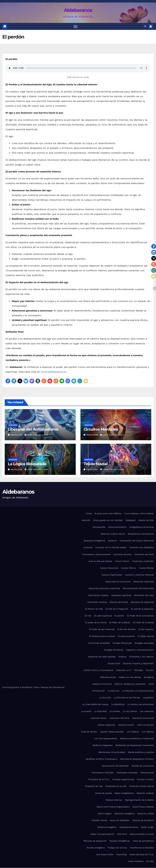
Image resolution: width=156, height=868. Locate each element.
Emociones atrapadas (99, 643)
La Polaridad (100, 711)
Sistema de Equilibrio (143, 821)
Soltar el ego (147, 827)
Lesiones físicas (99, 718)
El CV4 (88, 616)
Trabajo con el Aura (117, 848)
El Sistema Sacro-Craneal (102, 636)
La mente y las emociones (141, 705)
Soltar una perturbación (102, 834)
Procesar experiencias (123, 780)
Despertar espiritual (121, 595)
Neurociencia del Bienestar (115, 766)
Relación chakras (145, 793)
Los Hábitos (148, 732)
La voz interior (130, 711)
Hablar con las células (130, 677)
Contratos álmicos (122, 554)
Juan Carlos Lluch (36, 435)
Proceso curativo (145, 780)
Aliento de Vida (146, 520)
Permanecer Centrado (103, 773)
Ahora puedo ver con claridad (108, 520)
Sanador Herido (99, 821)
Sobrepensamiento (129, 827)
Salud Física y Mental (143, 807)
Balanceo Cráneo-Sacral (113, 534)
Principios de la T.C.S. (99, 780)
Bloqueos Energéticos (95, 541)
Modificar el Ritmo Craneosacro (102, 759)
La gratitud (148, 698)
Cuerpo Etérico (129, 568)
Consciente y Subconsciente (96, 554)
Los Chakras (133, 732)
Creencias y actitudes (143, 561)
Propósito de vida (94, 786)
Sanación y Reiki (146, 814)
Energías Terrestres (114, 650)
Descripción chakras (98, 595)
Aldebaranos (78, 10)
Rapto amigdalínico (124, 793)
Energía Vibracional (122, 643)
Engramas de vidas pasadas (102, 657)
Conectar (88, 548)
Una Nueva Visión (105, 855)
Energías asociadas (144, 643)
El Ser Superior (146, 629)
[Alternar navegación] (75, 26)
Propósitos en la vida (116, 786)
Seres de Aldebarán (120, 821)
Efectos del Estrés (119, 602)
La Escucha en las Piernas (127, 698)
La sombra (115, 711)
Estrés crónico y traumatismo (99, 670)
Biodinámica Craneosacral (141, 534)
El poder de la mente (96, 623)
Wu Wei (150, 861)
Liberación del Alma (119, 718)
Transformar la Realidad (142, 848)
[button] (145, 26)
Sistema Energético (107, 827)
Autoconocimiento (117, 527)
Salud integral (105, 814)
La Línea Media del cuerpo (95, 705)
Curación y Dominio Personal (139, 575)
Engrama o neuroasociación (140, 650)
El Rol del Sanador (127, 629)
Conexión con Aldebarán (141, 548)
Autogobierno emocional (141, 527)
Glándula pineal (108, 677)
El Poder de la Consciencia (140, 616)
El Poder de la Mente (120, 623)
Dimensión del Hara (144, 595)
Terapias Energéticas (120, 841)
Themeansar (59, 687)
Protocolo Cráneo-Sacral (141, 786)
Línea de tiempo (89, 732)
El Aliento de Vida (94, 609)
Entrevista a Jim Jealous (141, 657)
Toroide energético (96, 848)
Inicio (151, 684)
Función (150, 670)
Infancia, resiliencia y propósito (130, 684)
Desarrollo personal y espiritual (104, 589)
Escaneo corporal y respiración (138, 664)
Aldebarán (131, 520)
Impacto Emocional (102, 684)
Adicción (86, 520)
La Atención (114, 691)
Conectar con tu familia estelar (111, 548)
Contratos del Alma (144, 554)
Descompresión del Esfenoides (138, 589)
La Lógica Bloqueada (27, 464)
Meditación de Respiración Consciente (134, 745)
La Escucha (105, 698)
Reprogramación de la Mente (139, 800)
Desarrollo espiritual (143, 582)
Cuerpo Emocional (109, 568)
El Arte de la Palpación (117, 609)
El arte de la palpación (142, 609)
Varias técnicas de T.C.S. (142, 855)
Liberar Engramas (106, 725)
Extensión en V (124, 670)
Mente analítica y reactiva (141, 752)
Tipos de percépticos (143, 841)
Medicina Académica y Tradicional (137, 739)
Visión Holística (136, 861)
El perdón (119, 616)
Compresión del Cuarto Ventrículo (137, 541)
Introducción (99, 691)
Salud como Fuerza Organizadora (113, 807)
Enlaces (122, 657)
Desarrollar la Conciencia (118, 582)
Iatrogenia (149, 677)
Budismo (113, 541)
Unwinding (121, 855)
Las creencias (147, 711)
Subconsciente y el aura (142, 834)
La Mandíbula (118, 705)
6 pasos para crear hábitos (108, 513)
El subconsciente (126, 636)
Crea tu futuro (122, 561)
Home (89, 513)
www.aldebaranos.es (53, 372)
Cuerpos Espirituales (112, 575)
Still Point (122, 834)
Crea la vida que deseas (100, 561)
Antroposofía (99, 527)
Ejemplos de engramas (142, 602)
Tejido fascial (96, 464)
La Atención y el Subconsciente (138, 691)
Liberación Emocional (143, 718)
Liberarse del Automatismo (33, 429)
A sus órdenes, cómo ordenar (139, 513)
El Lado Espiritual (103, 616)
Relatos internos (114, 800)
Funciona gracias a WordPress (18, 687)
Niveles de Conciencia (143, 766)
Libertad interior (126, 725)
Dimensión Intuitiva (97, 602)
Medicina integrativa (103, 745)
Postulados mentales (127, 773)
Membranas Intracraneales (112, 752)
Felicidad (138, 670)
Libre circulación (145, 725)
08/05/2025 (17, 435)
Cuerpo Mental (146, 568)
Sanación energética (125, 814)
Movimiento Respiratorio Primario (137, 759)
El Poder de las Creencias (102, 629)
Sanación (13, 425)
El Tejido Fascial (146, 636)
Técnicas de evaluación (95, 841)
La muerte (86, 711)
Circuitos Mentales (101, 429)
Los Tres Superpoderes (106, 739)
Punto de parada (104, 793)
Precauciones (147, 773)
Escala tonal (114, 664)
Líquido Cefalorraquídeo (112, 732)
